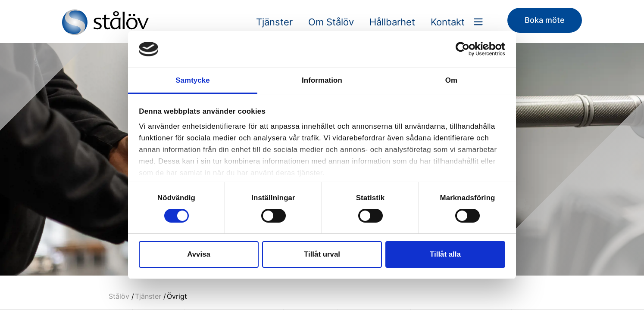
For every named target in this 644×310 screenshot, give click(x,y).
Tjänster (274, 22)
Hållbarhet (392, 22)
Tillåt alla (445, 254)
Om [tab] (451, 80)
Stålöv (119, 296)
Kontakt (448, 22)
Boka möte (545, 20)
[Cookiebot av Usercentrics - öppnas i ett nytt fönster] (467, 49)
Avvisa (199, 254)
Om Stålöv (331, 22)
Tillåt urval (322, 254)
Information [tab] (322, 80)
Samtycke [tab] (193, 80)
